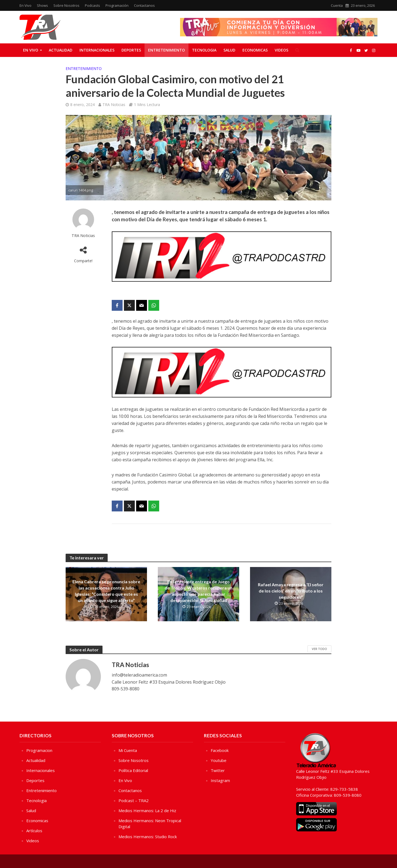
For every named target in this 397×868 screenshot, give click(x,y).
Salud (229, 50)
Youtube (219, 760)
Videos (281, 50)
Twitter (218, 770)
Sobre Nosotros (66, 5)
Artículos (34, 831)
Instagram (220, 780)
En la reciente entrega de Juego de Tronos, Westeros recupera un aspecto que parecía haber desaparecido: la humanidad (198, 591)
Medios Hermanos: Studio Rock (148, 837)
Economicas (255, 50)
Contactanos (144, 5)
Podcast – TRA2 (134, 800)
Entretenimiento (167, 50)
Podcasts (92, 5)
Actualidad (61, 50)
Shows (42, 5)
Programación (117, 5)
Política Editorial (133, 770)
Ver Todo (319, 649)
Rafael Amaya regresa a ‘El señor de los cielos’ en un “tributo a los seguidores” (291, 591)
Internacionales (97, 50)
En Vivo (25, 5)
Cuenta (337, 5)
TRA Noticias (114, 105)
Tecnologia (204, 50)
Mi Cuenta (128, 750)
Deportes (131, 50)
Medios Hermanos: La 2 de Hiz (147, 811)
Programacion (39, 750)
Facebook (220, 750)
